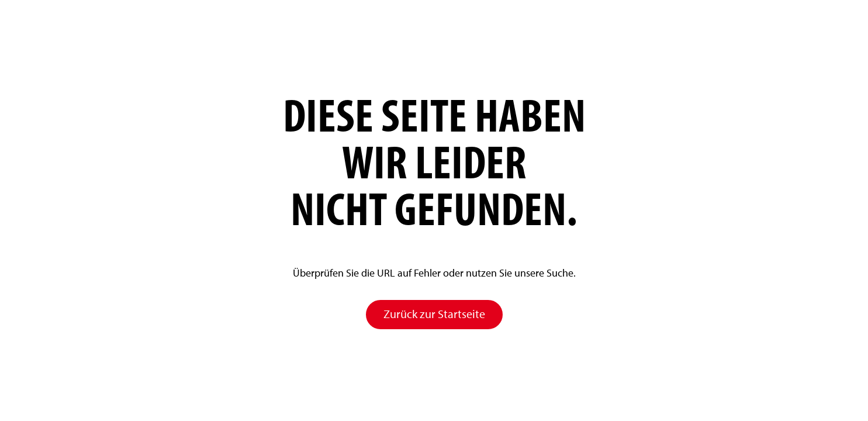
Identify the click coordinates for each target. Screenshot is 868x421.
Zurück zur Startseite (434, 314)
